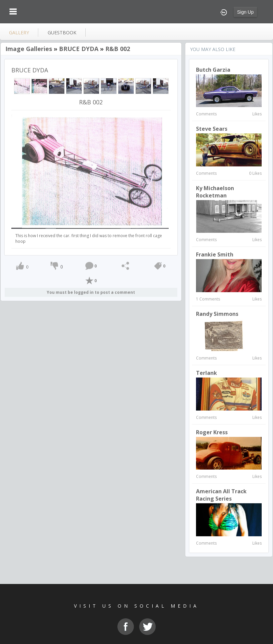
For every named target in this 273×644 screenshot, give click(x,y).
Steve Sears (212, 129)
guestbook (62, 33)
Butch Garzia (213, 70)
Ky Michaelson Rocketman (215, 192)
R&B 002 (118, 49)
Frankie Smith (215, 254)
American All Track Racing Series (221, 495)
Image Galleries (29, 49)
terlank (206, 373)
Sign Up (245, 12)
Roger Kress (212, 432)
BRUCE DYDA (79, 49)
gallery (19, 33)
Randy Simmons (217, 314)
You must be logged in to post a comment (91, 292)
